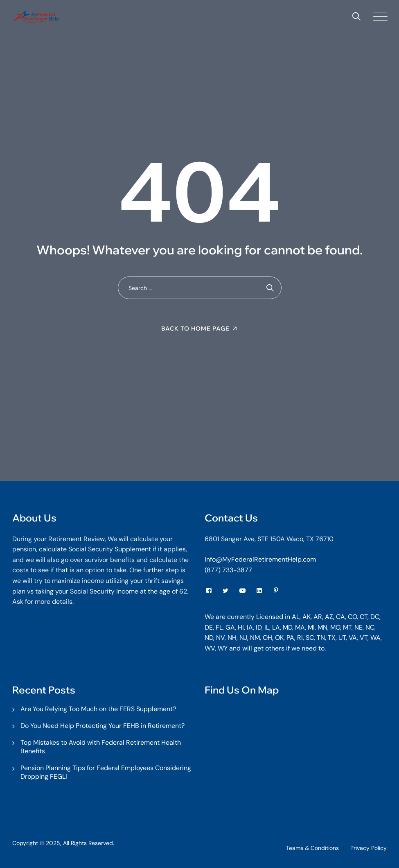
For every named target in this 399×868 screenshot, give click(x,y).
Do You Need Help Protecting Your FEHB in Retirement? (103, 726)
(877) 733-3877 (228, 570)
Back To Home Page (195, 329)
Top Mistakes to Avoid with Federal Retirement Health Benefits (101, 747)
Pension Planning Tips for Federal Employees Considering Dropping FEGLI (106, 772)
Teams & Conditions (312, 848)
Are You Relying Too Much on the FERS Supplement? (98, 709)
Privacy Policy (369, 848)
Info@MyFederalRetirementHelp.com (260, 559)
